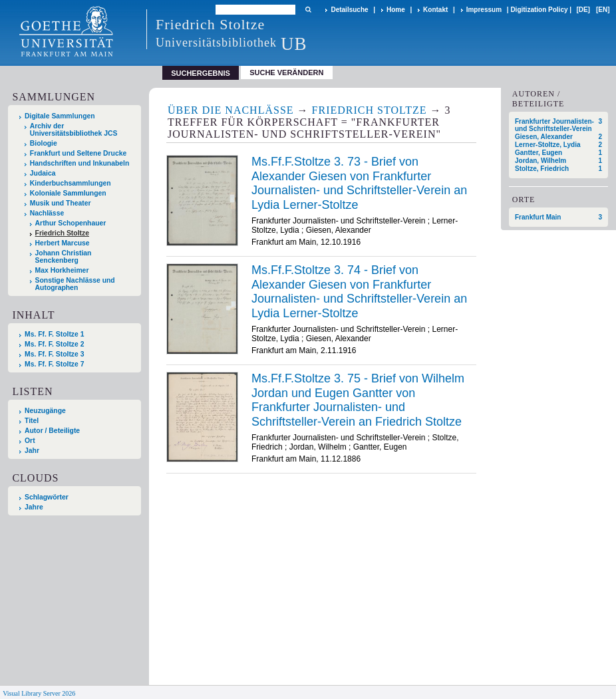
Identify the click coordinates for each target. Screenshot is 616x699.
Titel (32, 421)
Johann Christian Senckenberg (64, 257)
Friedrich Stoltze (62, 233)
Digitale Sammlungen (60, 116)
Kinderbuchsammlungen (71, 183)
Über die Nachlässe (231, 110)
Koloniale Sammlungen (68, 193)
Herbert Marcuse (63, 243)
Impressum (484, 10)
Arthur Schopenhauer (71, 223)
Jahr (32, 451)
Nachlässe (47, 213)
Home (396, 10)
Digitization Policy (539, 10)
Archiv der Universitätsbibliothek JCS (74, 130)
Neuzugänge (45, 411)
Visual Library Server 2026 (39, 693)
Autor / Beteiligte (52, 431)
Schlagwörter (47, 497)
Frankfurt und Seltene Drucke (78, 153)
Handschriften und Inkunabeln (80, 163)
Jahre (34, 507)
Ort (30, 441)
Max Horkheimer (62, 270)
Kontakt (435, 10)
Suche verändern (286, 72)
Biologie (44, 143)
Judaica (43, 173)
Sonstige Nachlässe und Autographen (75, 284)
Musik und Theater (61, 203)
